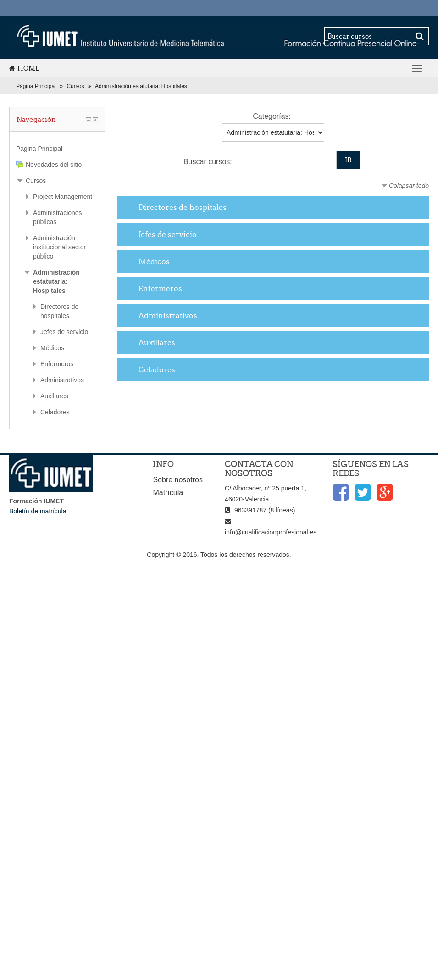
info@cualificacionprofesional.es (271, 532)
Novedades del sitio (54, 165)
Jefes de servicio (168, 234)
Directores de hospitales (183, 207)
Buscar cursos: (209, 162)
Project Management (63, 197)
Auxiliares (157, 342)
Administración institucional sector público (59, 247)
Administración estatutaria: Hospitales (141, 86)
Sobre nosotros (178, 480)
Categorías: (272, 116)
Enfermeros (160, 288)
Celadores (157, 369)
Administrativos (168, 315)
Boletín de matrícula (38, 511)
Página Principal (36, 86)
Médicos (154, 261)
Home (24, 68)
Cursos (75, 86)
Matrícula (168, 493)
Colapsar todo (409, 186)
